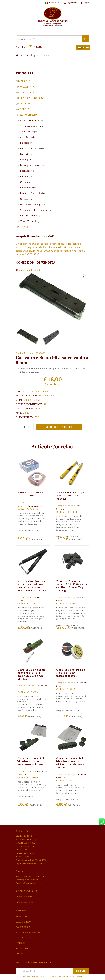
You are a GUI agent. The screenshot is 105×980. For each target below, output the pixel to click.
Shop (33, 55)
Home (21, 55)
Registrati (70, 3)
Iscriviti (81, 971)
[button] (83, 48)
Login (85, 3)
